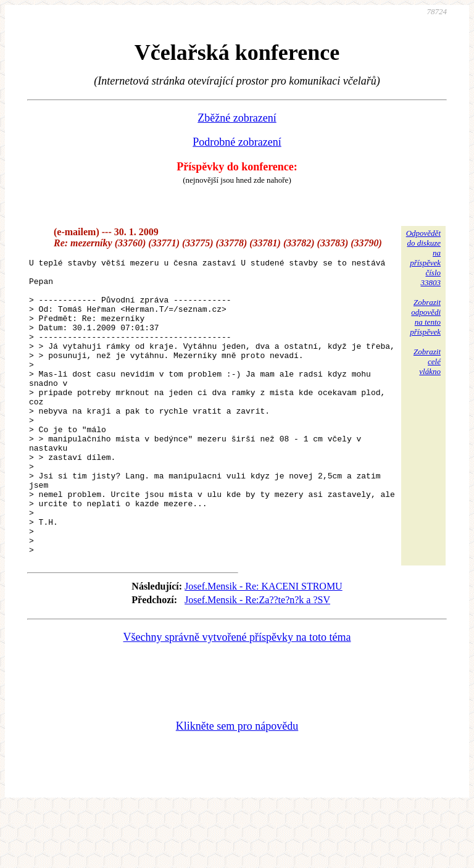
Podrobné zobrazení (237, 142)
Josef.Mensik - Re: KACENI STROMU (264, 645)
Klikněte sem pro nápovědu (237, 785)
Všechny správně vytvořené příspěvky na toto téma (237, 696)
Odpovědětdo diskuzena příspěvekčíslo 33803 (423, 258)
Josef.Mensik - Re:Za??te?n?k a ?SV (257, 659)
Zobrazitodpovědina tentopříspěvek (425, 317)
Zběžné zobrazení (237, 118)
